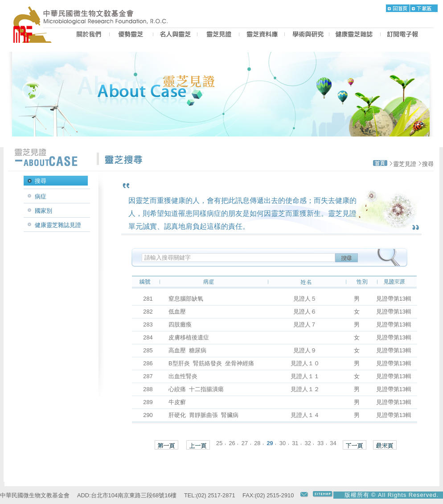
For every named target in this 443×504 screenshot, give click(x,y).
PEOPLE (175, 35)
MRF (35, 35)
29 (270, 443)
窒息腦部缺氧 (189, 299)
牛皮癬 (180, 402)
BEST (131, 35)
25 (219, 443)
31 (295, 443)
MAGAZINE (355, 35)
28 (257, 443)
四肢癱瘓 (183, 324)
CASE (218, 35)
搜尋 (428, 164)
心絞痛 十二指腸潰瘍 (198, 389)
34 (333, 443)
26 (232, 443)
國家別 (43, 211)
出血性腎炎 (186, 376)
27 (245, 443)
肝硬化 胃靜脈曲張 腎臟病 (203, 415)
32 (308, 443)
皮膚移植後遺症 (192, 337)
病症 (41, 196)
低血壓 (180, 312)
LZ (262, 35)
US (88, 35)
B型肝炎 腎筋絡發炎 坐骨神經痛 (211, 363)
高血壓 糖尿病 (189, 350)
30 (283, 443)
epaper (403, 35)
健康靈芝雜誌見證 (58, 225)
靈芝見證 (405, 164)
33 (320, 443)
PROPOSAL (307, 35)
